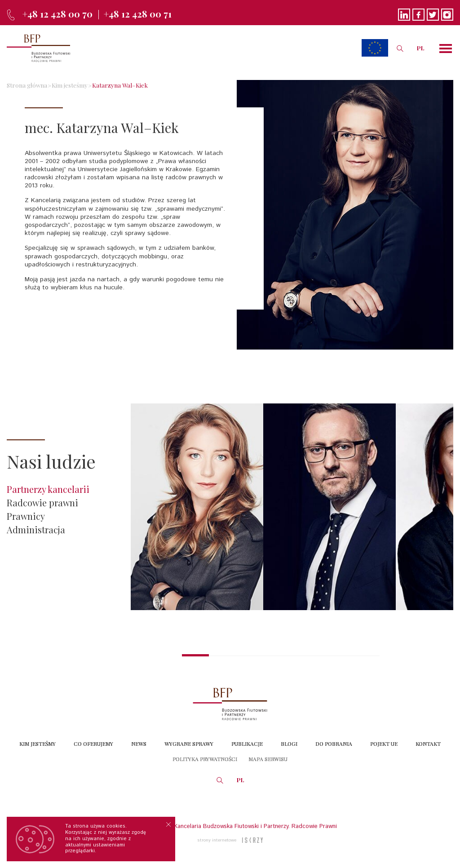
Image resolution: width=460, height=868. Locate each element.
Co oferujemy (93, 744)
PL (421, 48)
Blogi (289, 744)
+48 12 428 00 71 (138, 14)
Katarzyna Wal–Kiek (120, 85)
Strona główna (27, 85)
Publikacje (247, 744)
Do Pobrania (334, 744)
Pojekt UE (384, 744)
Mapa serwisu (268, 759)
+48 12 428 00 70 (57, 14)
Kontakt (428, 744)
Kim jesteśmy (70, 85)
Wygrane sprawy (189, 744)
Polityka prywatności (205, 759)
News (139, 744)
